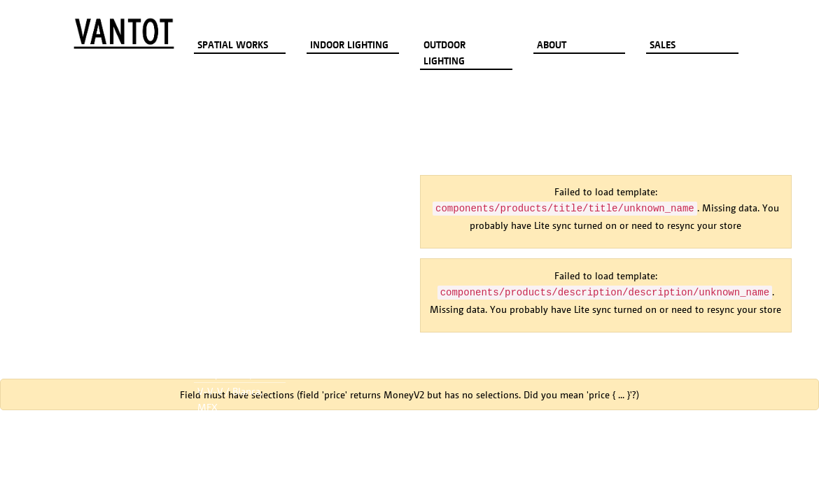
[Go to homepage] (124, 34)
